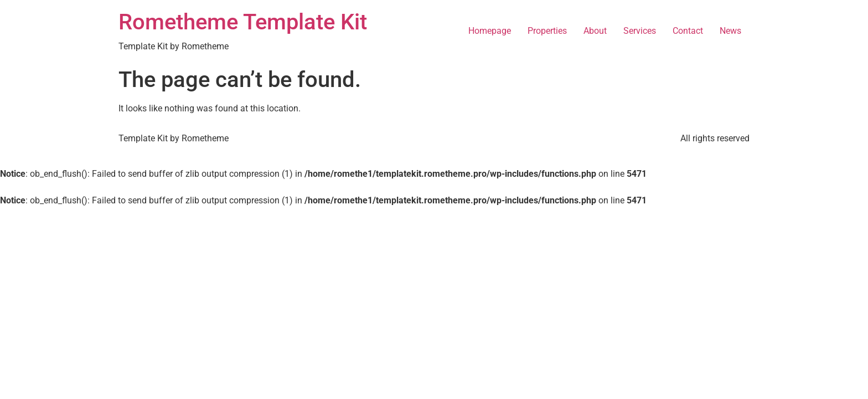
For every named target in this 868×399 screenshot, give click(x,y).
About (595, 31)
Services (640, 31)
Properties (547, 31)
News (730, 31)
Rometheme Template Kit (243, 22)
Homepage (490, 31)
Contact (688, 31)
